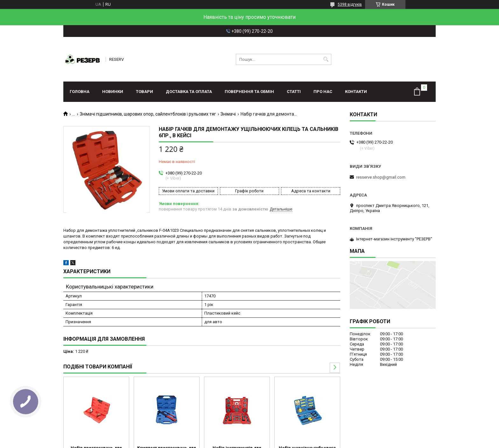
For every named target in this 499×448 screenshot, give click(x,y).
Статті (294, 92)
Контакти (356, 92)
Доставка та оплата (189, 92)
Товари (144, 92)
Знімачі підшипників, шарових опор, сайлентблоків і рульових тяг (148, 114)
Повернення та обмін (249, 92)
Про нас (323, 92)
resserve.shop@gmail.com (381, 177)
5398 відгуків (350, 4)
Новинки (113, 92)
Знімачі (228, 114)
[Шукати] (326, 59)
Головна (80, 92)
